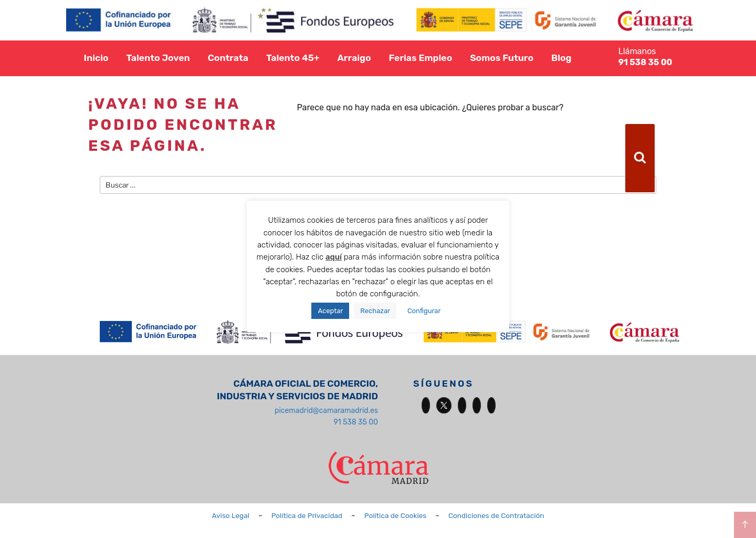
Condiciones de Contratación (496, 515)
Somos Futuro (502, 58)
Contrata (228, 58)
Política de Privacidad (307, 515)
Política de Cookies (396, 515)
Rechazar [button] (375, 311)
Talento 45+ (293, 58)
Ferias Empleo (421, 58)
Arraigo (354, 58)
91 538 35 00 (356, 422)
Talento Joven (158, 58)
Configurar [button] (424, 311)
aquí (334, 257)
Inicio (96, 58)
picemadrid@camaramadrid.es (326, 411)
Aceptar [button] (330, 311)
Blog (561, 58)
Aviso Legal (230, 515)
